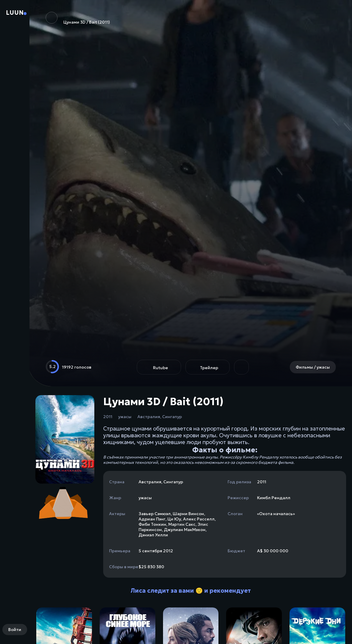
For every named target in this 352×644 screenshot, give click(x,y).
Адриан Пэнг (152, 519)
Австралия (149, 417)
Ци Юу (174, 519)
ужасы (125, 417)
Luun (15, 13)
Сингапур (172, 417)
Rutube (161, 368)
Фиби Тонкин (152, 524)
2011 (108, 417)
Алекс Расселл (199, 519)
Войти (15, 630)
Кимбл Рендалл (274, 498)
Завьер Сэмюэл (155, 514)
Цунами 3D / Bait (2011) (78, 18)
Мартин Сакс (182, 524)
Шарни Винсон (188, 514)
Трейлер (209, 368)
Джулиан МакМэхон (185, 530)
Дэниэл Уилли (153, 535)
